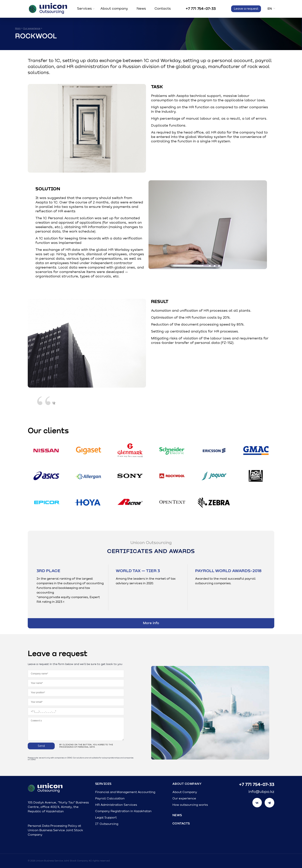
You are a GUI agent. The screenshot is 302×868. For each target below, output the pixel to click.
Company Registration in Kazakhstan (123, 811)
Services (84, 9)
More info (151, 623)
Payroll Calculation (110, 798)
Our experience (184, 798)
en (270, 9)
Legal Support (106, 818)
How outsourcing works (190, 805)
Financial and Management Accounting (125, 792)
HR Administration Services (116, 805)
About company (114, 9)
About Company (187, 784)
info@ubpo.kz (261, 792)
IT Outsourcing (107, 824)
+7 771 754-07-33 (201, 9)
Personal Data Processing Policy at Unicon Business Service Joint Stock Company (55, 830)
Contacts (163, 9)
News (141, 9)
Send (41, 746)
